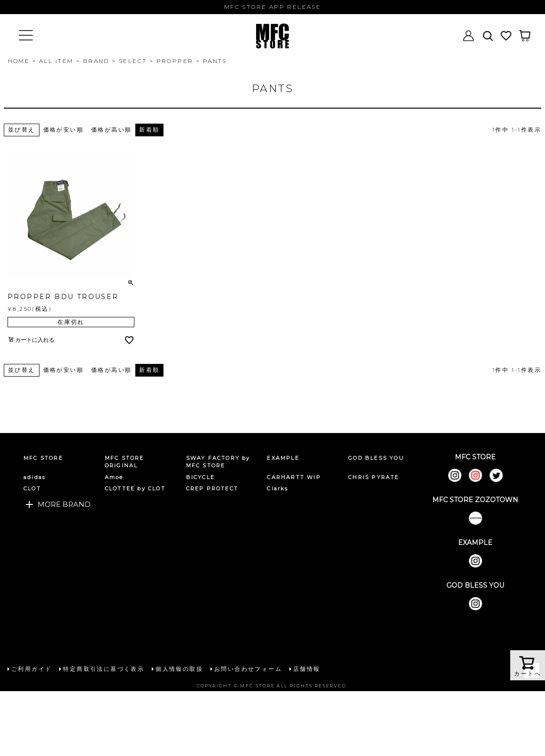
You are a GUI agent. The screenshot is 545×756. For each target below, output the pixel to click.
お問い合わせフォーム (248, 669)
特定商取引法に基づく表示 (104, 669)
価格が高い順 (111, 130)
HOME (19, 61)
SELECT (133, 61)
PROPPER (175, 61)
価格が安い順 (63, 130)
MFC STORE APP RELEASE (272, 7)
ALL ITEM (56, 61)
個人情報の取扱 (179, 669)
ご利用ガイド (31, 669)
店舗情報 (307, 669)
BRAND (96, 61)
